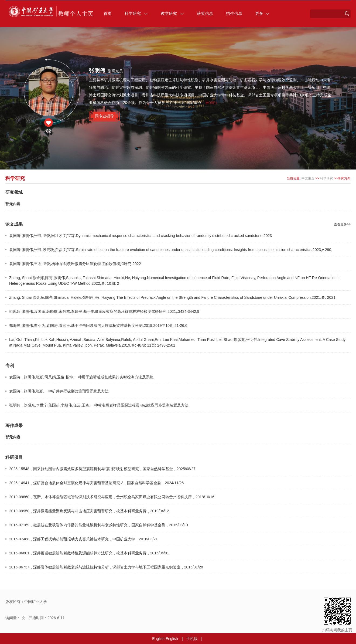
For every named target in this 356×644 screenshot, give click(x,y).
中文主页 (308, 178)
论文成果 (14, 224)
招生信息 (234, 13)
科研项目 (14, 457)
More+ (211, 103)
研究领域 (14, 192)
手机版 (192, 639)
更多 (262, 13)
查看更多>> (342, 224)
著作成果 (14, 426)
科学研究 (136, 13)
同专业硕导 (104, 116)
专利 (10, 366)
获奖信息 (205, 13)
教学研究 (172, 13)
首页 (108, 13)
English (158, 639)
